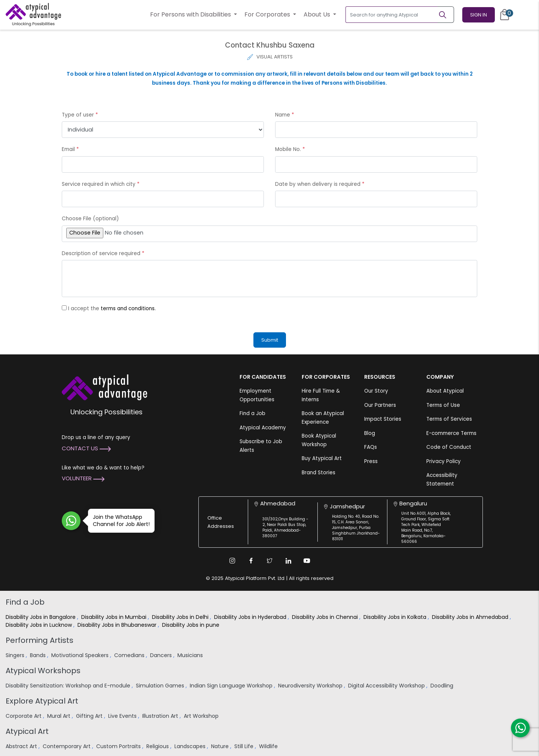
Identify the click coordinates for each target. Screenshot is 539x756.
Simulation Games (161, 686)
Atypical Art (27, 731)
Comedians (130, 655)
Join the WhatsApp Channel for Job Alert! (119, 521)
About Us (318, 14)
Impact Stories (383, 419)
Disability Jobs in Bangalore (41, 617)
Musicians (191, 655)
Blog (370, 433)
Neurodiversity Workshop (311, 686)
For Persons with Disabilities (191, 14)
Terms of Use (443, 405)
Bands (39, 655)
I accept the (112, 309)
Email (70, 149)
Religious (158, 746)
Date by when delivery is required (320, 184)
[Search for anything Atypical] (392, 15)
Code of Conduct (449, 447)
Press (371, 461)
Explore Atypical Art (42, 701)
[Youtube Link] (307, 561)
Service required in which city (101, 184)
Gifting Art (90, 716)
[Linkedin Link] (288, 561)
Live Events (123, 716)
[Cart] (505, 15)
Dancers (162, 655)
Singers (16, 655)
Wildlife (269, 746)
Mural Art (60, 716)
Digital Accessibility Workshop (387, 686)
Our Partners (380, 405)
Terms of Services (449, 419)
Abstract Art (22, 746)
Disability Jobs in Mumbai (115, 617)
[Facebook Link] (251, 561)
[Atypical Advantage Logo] (104, 387)
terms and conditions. (128, 309)
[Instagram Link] (232, 561)
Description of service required (103, 253)
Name (285, 115)
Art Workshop (202, 716)
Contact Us (86, 448)
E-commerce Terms (451, 433)
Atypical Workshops (43, 671)
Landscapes (191, 746)
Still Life (245, 746)
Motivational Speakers (81, 655)
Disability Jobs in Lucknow (39, 625)
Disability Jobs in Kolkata (396, 617)
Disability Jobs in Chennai (326, 617)
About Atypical (445, 391)
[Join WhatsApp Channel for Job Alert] (71, 521)
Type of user (80, 115)
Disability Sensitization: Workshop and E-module (69, 686)
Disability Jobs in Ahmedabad (471, 617)
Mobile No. (290, 149)
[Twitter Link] (269, 561)
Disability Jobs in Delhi (181, 617)
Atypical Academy (263, 428)
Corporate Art (24, 716)
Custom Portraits (119, 746)
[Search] (446, 15)
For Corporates (268, 14)
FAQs (371, 447)
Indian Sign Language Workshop (232, 686)
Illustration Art (161, 716)
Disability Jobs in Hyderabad (251, 617)
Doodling (443, 686)
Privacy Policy (444, 461)
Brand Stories (319, 473)
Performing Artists (39, 640)
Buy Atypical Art (322, 458)
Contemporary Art (67, 746)
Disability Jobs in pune (191, 625)
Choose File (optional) (90, 219)
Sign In (479, 15)
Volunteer (83, 478)
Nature (221, 746)
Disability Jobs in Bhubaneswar (118, 625)
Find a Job (252, 413)
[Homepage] (33, 15)
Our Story (376, 391)
